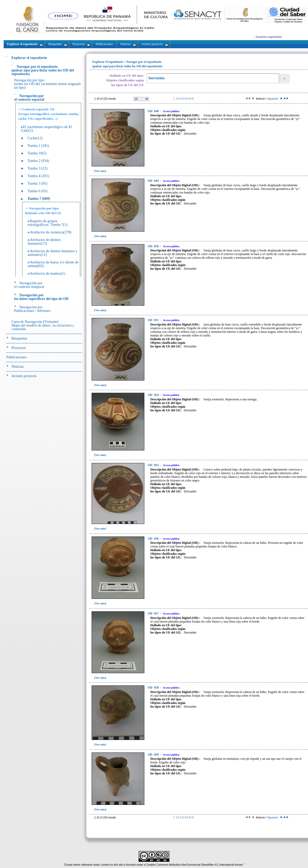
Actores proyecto (24, 376)
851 (154, 320)
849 (154, 181)
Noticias (18, 367)
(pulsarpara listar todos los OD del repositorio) (43, 70)
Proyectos (19, 348)
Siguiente (274, 99)
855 (154, 465)
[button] (284, 79)
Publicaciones (16, 357)
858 (154, 688)
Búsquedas (19, 338)
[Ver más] (100, 171)
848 (154, 111)
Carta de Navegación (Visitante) (43, 325)
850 (154, 246)
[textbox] (213, 78)
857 (154, 613)
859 (154, 755)
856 (154, 539)
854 (154, 395)
